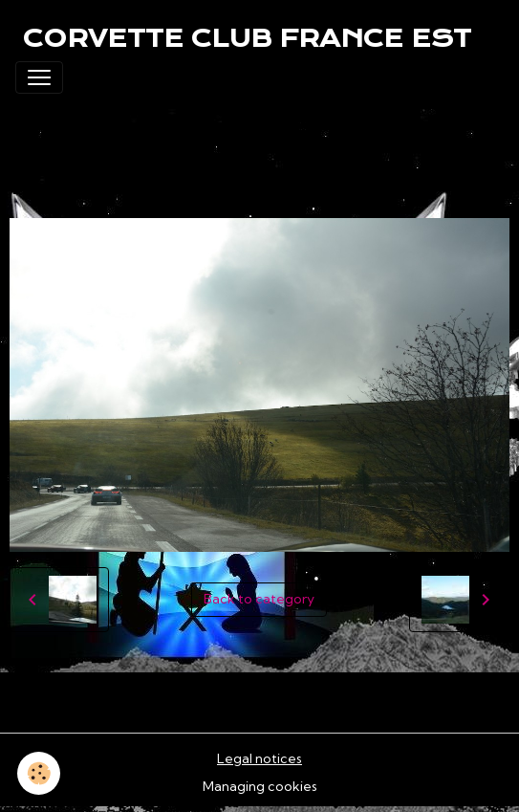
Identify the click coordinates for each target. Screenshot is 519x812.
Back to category (259, 599)
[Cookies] (39, 773)
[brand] (247, 38)
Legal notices (259, 758)
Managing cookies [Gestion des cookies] (260, 786)
